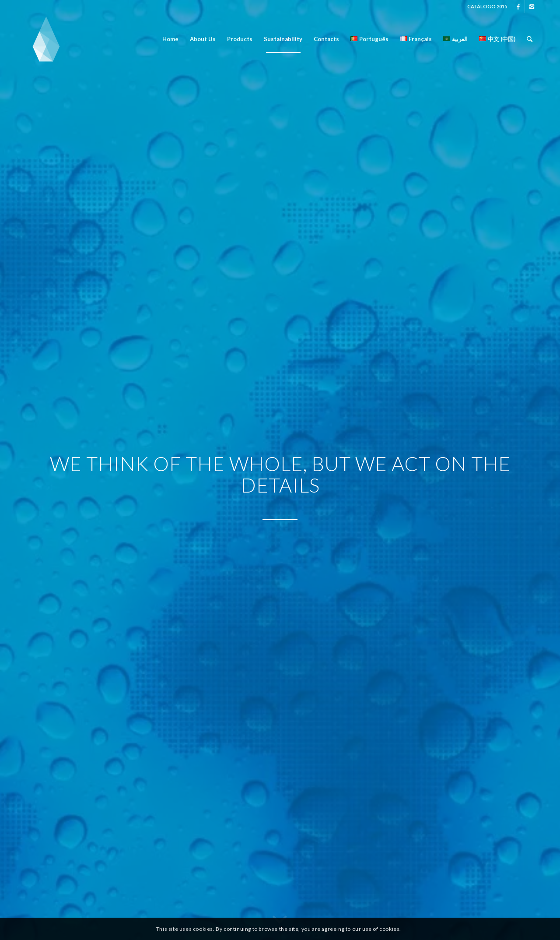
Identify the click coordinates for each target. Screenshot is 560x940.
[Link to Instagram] (532, 7)
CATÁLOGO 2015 (487, 6)
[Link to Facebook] (518, 7)
